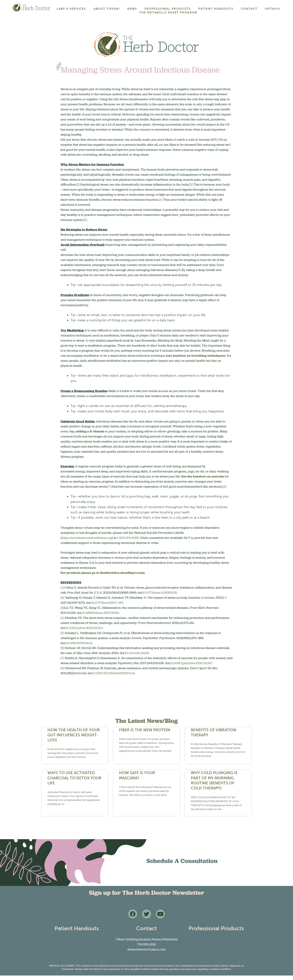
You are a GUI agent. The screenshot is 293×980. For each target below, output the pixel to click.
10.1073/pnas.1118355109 (160, 597)
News (132, 9)
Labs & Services (71, 9)
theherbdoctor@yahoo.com (146, 954)
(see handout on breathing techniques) (196, 360)
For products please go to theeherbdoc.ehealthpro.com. (103, 577)
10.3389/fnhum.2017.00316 (101, 617)
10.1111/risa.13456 (137, 657)
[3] (191, 189)
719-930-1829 (146, 949)
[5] (85, 224)
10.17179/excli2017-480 (107, 607)
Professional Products (168, 9)
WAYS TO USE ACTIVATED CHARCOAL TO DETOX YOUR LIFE (74, 782)
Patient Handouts (216, 9)
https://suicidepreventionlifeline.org (87, 542)
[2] (78, 189)
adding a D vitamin (90, 436)
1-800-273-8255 (128, 542)
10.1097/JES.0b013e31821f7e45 (114, 678)
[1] (217, 144)
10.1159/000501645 (79, 647)
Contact (249, 9)
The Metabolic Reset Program (168, 12)
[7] (109, 491)
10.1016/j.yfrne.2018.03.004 (84, 632)
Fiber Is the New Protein (145, 734)
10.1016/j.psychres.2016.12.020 (191, 667)
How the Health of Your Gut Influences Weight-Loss (74, 739)
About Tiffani (107, 9)
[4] (161, 204)
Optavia (272, 9)
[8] (224, 491)
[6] (179, 274)
